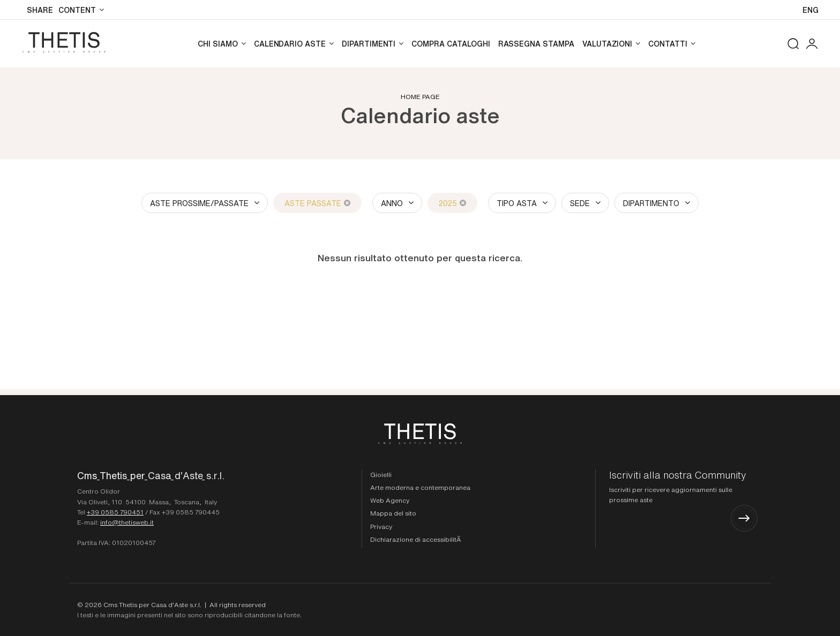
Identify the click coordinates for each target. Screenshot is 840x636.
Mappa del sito (393, 513)
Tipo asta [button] (517, 203)
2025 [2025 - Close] (452, 203)
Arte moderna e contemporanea (420, 487)
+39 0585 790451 (115, 512)
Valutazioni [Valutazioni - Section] (607, 43)
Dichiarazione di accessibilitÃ (417, 539)
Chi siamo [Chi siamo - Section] (218, 43)
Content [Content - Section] (77, 10)
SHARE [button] (40, 10)
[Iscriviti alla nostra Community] (683, 501)
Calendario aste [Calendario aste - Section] (290, 43)
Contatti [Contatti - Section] (668, 43)
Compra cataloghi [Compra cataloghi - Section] (451, 43)
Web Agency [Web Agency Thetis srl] (390, 500)
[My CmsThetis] (812, 44)
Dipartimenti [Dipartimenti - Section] (369, 43)
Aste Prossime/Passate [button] (199, 203)
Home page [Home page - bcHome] (420, 96)
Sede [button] (580, 203)
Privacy (381, 526)
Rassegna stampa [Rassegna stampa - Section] (536, 43)
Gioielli (381, 474)
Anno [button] (392, 203)
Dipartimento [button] (651, 203)
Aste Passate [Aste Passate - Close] (317, 203)
